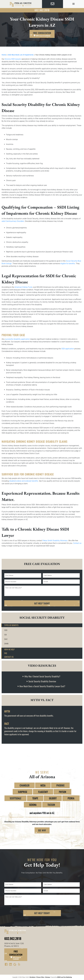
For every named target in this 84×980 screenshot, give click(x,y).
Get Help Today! (42, 603)
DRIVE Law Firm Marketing (64, 977)
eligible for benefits (67, 264)
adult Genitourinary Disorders (13, 221)
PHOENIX (60, 785)
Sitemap (47, 977)
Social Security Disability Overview (42, 681)
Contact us (77, 543)
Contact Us (9, 657)
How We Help (9, 649)
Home (4, 55)
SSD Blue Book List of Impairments (21, 55)
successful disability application (17, 339)
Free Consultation (42, 34)
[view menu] (73, 4)
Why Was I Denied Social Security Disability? (42, 676)
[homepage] (21, 4)
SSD (6, 630)
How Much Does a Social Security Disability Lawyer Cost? (42, 686)
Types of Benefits (11, 625)
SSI (5, 635)
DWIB (6, 644)
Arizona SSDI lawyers (13, 59)
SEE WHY (42, 830)
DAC (6, 639)
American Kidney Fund (23, 287)
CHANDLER (24, 785)
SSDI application (67, 349)
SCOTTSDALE (15, 798)
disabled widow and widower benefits (23, 481)
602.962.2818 (42, 10)
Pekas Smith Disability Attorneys (55, 541)
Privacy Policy (40, 977)
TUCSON (51, 805)
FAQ (6, 653)
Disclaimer (33, 977)
